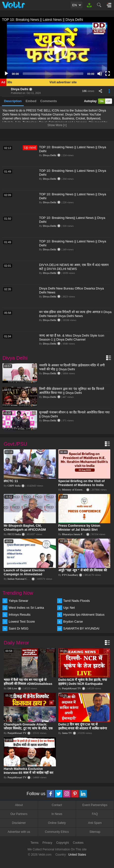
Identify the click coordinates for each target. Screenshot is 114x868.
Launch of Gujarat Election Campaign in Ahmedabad (24, 572)
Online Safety (57, 823)
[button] (57, 50)
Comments (49, 101)
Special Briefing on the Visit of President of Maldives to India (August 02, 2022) (82, 485)
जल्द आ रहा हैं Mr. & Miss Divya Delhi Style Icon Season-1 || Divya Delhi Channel (72, 337)
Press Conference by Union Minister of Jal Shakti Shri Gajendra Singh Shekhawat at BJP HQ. (81, 532)
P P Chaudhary (70, 575)
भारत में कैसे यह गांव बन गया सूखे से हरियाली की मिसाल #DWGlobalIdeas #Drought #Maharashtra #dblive (28, 684)
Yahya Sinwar (18, 601)
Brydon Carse (73, 622)
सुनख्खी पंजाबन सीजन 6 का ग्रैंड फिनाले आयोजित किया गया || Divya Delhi (74, 414)
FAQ (95, 814)
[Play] (6, 74)
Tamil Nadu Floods (77, 601)
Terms (34, 843)
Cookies (78, 843)
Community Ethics (57, 832)
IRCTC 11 (11, 481)
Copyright (62, 843)
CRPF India (14, 486)
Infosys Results (20, 615)
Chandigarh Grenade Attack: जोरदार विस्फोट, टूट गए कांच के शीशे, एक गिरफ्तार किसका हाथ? (28, 728)
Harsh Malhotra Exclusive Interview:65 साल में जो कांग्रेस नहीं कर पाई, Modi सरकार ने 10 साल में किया (28, 773)
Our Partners (19, 814)
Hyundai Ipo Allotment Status (84, 615)
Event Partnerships (95, 805)
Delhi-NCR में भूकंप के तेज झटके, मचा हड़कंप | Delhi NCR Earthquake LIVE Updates (83, 684)
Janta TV (67, 733)
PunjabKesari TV (71, 688)
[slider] (53, 74)
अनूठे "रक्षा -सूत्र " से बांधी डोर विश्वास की (83, 570)
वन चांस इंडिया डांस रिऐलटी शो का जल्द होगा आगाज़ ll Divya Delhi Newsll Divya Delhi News (75, 314)
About (19, 805)
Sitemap (95, 832)
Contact (57, 805)
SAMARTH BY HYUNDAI (81, 628)
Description (13, 101)
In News (57, 814)
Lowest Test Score (22, 622)
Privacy (47, 843)
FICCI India (14, 534)
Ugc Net (69, 608)
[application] (57, 50)
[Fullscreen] (108, 74)
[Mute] (100, 74)
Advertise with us (19, 832)
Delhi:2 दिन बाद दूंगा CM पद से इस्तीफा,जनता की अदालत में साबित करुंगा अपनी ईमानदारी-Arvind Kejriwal (83, 728)
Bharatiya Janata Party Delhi (78, 534)
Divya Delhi (20, 89)
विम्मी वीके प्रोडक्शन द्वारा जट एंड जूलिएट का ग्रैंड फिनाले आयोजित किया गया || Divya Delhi (72, 391)
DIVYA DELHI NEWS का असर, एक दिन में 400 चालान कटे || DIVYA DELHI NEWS (74, 267)
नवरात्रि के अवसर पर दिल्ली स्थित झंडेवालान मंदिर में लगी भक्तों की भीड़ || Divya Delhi (72, 367)
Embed (31, 101)
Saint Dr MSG (19, 628)
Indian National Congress (22, 579)
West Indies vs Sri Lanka (26, 608)
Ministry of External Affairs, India (81, 490)
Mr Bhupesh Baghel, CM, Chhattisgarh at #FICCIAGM (25, 528)
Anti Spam (95, 823)
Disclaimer (19, 823)
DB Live (12, 688)
